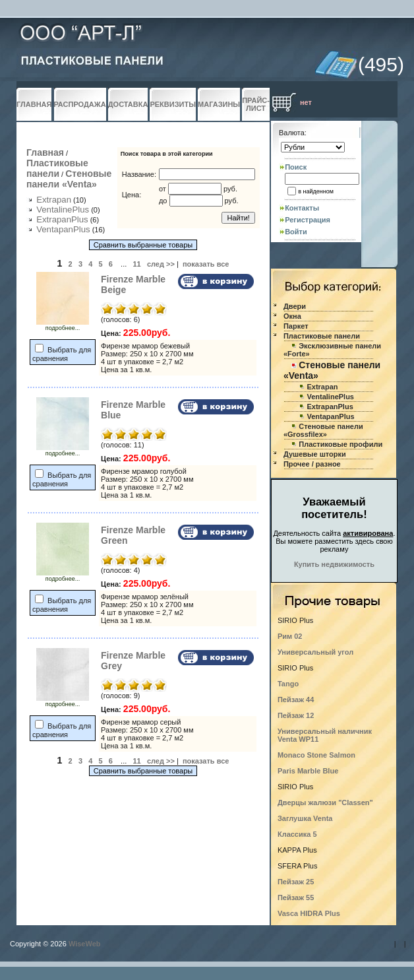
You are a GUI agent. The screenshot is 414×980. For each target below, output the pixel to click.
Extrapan (54, 200)
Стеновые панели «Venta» (69, 179)
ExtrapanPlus (62, 219)
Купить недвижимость (334, 564)
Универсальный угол (315, 652)
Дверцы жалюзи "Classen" (325, 802)
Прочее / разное (312, 464)
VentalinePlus (63, 210)
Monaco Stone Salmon (316, 755)
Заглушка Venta (305, 818)
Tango (288, 684)
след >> (161, 264)
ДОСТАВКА (128, 104)
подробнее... (63, 325)
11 (136, 264)
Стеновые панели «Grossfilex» (323, 430)
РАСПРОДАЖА (80, 104)
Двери (295, 306)
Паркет (296, 326)
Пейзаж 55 (296, 898)
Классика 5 (297, 834)
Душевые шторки (315, 454)
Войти (296, 232)
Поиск (296, 167)
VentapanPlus (63, 229)
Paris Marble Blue (308, 771)
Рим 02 (290, 636)
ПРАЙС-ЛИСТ (256, 104)
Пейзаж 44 (296, 700)
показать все (206, 264)
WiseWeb (85, 944)
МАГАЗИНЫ (219, 104)
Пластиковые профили (340, 444)
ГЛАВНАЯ (34, 104)
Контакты (302, 208)
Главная (45, 152)
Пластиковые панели (57, 168)
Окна (292, 316)
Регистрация (308, 220)
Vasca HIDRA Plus (309, 913)
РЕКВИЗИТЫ (173, 104)
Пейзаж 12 (296, 715)
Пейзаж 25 (296, 882)
